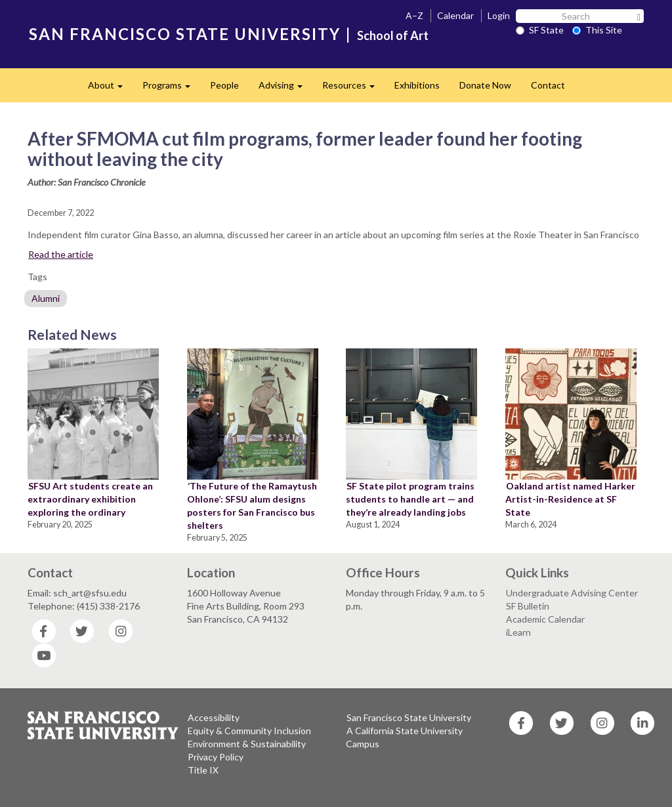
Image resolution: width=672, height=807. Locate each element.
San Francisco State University (409, 717)
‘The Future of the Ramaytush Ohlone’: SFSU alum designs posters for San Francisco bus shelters (252, 506)
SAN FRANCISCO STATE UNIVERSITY (185, 34)
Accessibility (214, 717)
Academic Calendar (545, 619)
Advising (285, 89)
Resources (353, 89)
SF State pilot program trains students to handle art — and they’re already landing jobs (410, 499)
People (224, 85)
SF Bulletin (528, 606)
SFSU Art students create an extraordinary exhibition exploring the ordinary (90, 499)
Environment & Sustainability (247, 744)
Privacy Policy (216, 757)
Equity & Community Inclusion (249, 731)
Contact (548, 85)
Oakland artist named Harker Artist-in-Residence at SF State (570, 499)
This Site (597, 30)
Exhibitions (417, 85)
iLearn (518, 632)
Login (499, 15)
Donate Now (485, 85)
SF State (540, 30)
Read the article (61, 254)
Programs (171, 89)
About (110, 89)
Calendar (455, 15)
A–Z (414, 15)
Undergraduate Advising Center (572, 593)
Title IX (203, 770)
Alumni (46, 298)
